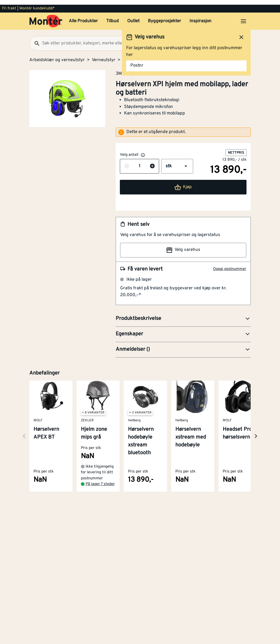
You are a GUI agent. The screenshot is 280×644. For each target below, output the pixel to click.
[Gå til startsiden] (46, 16)
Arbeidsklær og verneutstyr (57, 55)
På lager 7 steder (100, 479)
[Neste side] (24, 431)
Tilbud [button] (113, 16)
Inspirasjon (200, 16)
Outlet (133, 16)
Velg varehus (183, 245)
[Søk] (35, 39)
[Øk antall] (152, 162)
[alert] (183, 128)
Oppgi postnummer (230, 264)
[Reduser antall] (127, 162)
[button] (177, 162)
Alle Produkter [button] (83, 16)
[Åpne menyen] (243, 16)
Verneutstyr (104, 55)
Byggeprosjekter (164, 16)
